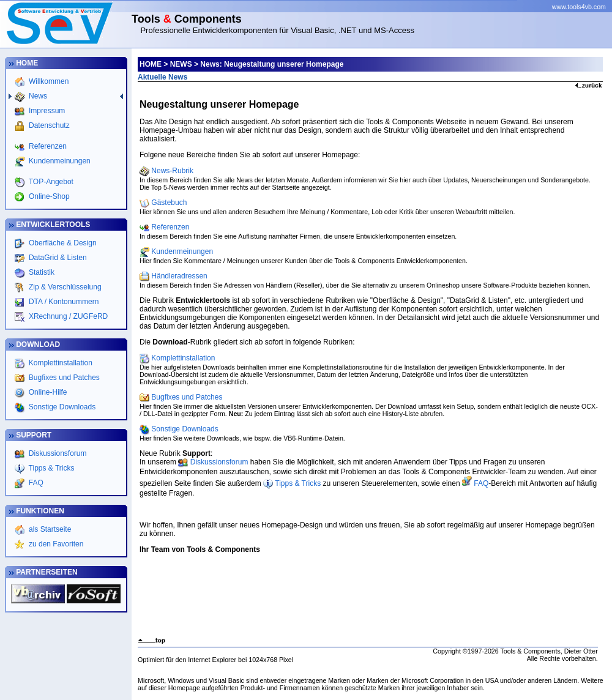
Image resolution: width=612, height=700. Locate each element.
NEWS (181, 64)
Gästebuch (169, 203)
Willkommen (48, 81)
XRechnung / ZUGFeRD (68, 316)
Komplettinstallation (59, 363)
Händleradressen (179, 276)
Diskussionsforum (57, 453)
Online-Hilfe (47, 392)
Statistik (41, 272)
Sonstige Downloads (61, 407)
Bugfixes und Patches (63, 378)
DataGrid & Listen (57, 258)
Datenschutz (48, 125)
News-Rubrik (172, 171)
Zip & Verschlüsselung (64, 287)
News (37, 96)
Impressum (46, 111)
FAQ (35, 483)
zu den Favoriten (55, 544)
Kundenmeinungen (59, 161)
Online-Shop (48, 196)
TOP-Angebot (50, 182)
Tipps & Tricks (51, 468)
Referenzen (47, 146)
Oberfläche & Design (62, 243)
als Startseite (49, 529)
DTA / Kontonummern (63, 302)
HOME (151, 64)
